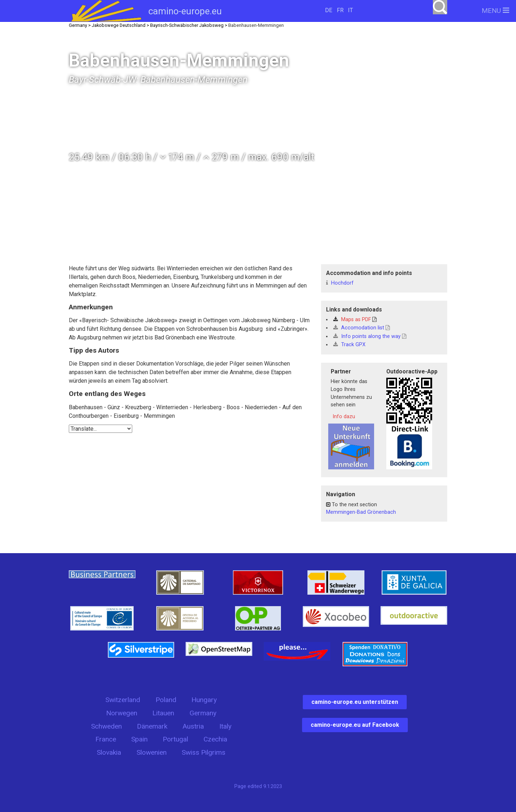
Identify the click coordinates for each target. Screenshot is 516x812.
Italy (225, 726)
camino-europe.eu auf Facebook (355, 725)
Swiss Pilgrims (204, 752)
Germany (203, 713)
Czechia (215, 739)
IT (350, 10)
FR (340, 10)
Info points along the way (370, 336)
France (106, 739)
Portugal (175, 739)
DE (329, 10)
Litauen (163, 713)
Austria (193, 726)
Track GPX (349, 345)
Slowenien (152, 752)
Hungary (204, 700)
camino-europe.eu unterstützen (355, 702)
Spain (139, 739)
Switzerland (123, 700)
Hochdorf (340, 283)
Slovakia (109, 752)
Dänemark (152, 726)
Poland (166, 700)
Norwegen (122, 713)
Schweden (106, 726)
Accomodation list (362, 328)
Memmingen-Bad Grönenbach (361, 512)
